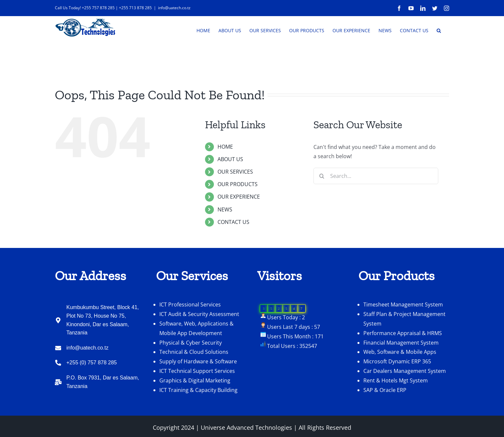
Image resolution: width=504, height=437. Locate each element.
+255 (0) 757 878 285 (92, 363)
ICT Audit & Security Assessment (199, 314)
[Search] (322, 176)
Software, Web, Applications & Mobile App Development (196, 328)
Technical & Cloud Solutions (194, 352)
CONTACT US (233, 222)
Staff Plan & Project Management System (404, 319)
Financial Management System (401, 343)
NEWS (225, 209)
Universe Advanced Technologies (246, 427)
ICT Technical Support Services (197, 371)
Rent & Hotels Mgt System (396, 380)
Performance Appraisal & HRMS (403, 333)
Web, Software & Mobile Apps (400, 352)
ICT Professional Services (190, 304)
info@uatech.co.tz (174, 8)
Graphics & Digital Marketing (195, 380)
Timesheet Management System (403, 304)
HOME (225, 147)
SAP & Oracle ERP (385, 390)
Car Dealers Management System (405, 371)
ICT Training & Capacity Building (198, 390)
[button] (439, 30)
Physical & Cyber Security (191, 343)
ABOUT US (230, 159)
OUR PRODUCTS (238, 184)
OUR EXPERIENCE (239, 197)
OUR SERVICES (235, 172)
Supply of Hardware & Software (198, 361)
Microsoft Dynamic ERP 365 (397, 361)
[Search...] (376, 176)
